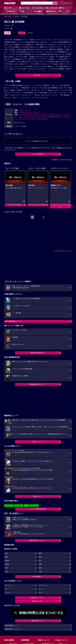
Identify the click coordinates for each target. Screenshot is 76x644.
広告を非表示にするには (63, 251)
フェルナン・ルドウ (62, 114)
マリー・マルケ (63, 117)
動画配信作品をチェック (37, 384)
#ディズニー (34, 505)
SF (6, 589)
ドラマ (7, 28)
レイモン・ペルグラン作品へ (37, 205)
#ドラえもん (8, 505)
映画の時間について (37, 621)
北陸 (40, 564)
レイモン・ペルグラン (27, 114)
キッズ (41, 589)
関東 (40, 553)
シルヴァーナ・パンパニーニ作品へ (60, 206)
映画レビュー (37, 496)
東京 (6, 553)
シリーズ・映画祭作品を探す (37, 509)
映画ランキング (65, 8)
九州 (6, 572)
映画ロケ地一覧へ (37, 601)
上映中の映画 (24, 8)
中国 (6, 568)
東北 (40, 561)
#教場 (26, 505)
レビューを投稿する (37, 154)
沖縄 (40, 572)
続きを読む (37, 75)
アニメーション (43, 585)
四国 (40, 568)
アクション (8, 585)
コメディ (8, 593)
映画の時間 (8, 16)
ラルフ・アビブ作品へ (15, 205)
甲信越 (7, 564)
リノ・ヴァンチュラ (40, 119)
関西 (6, 557)
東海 (40, 557)
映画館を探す (11, 11)
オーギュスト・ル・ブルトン (29, 112)
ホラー (41, 593)
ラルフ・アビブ (24, 110)
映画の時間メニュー (11, 8)
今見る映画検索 (65, 3)
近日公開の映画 (51, 8)
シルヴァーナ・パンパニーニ (45, 114)
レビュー (21, 33)
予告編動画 (38, 11)
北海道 (7, 561)
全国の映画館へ (37, 577)
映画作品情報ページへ (12, 625)
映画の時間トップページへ (13, 629)
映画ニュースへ (37, 442)
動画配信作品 (51, 11)
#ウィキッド (18, 505)
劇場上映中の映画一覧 (37, 353)
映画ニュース (24, 11)
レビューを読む (65, 11)
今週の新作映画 (38, 8)
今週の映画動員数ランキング (13, 321)
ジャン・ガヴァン (42, 117)
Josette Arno (53, 117)
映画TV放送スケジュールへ (37, 541)
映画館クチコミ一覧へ (37, 598)
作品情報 (16, 16)
